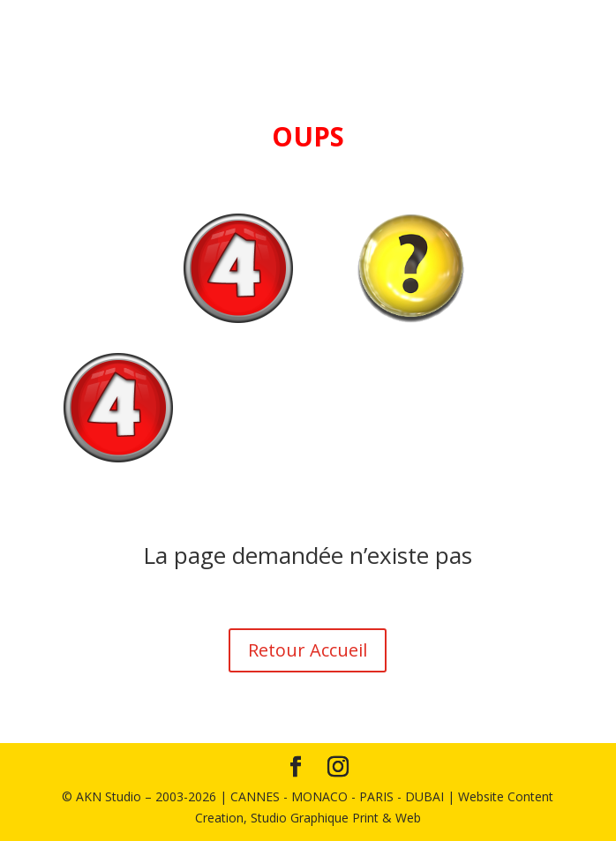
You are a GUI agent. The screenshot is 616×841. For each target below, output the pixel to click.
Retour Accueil (308, 650)
